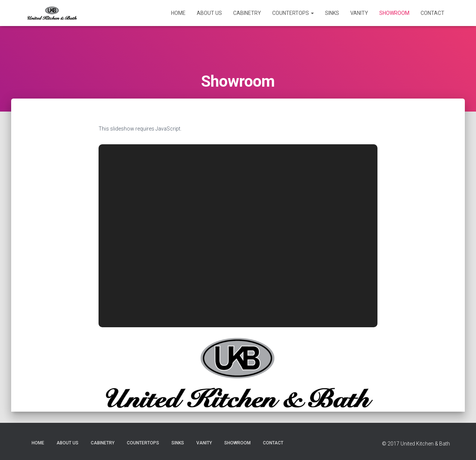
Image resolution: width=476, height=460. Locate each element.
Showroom (394, 13)
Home (178, 13)
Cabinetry (247, 13)
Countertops (293, 13)
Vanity (359, 13)
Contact (432, 13)
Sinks (332, 13)
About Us (209, 13)
